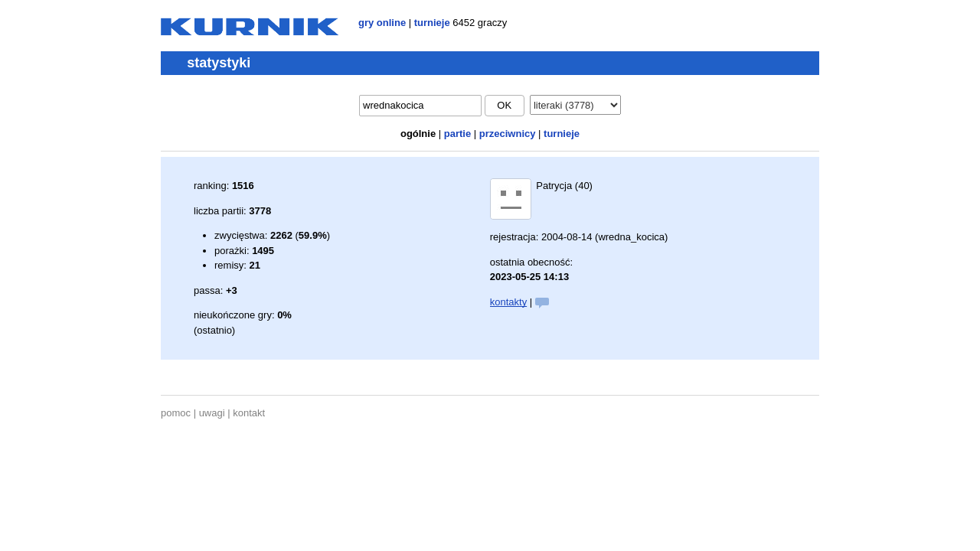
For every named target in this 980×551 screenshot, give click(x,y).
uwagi (212, 413)
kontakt (249, 413)
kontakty (508, 302)
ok (504, 105)
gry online (382, 23)
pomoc (176, 413)
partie (457, 134)
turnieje (432, 23)
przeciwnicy (508, 134)
